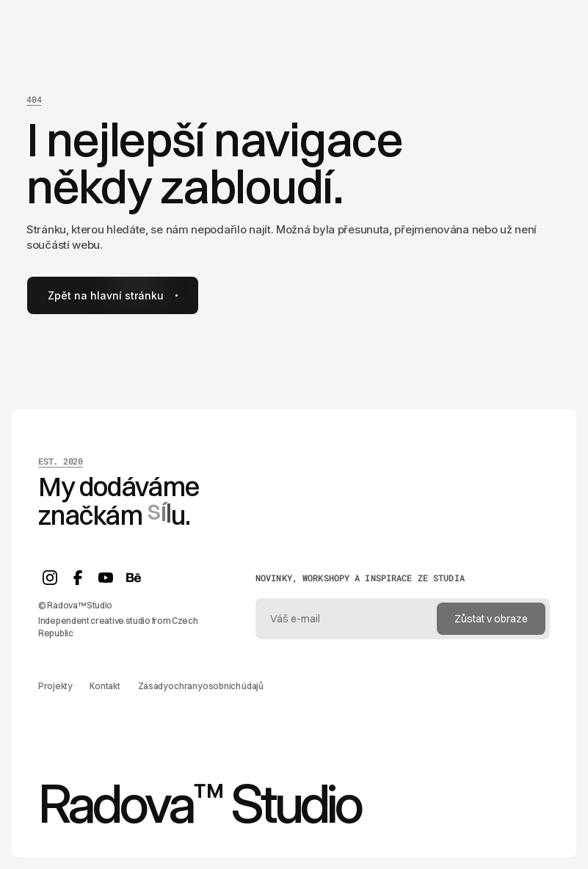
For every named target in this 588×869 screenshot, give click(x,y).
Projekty (55, 686)
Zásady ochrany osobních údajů (201, 686)
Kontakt (105, 686)
